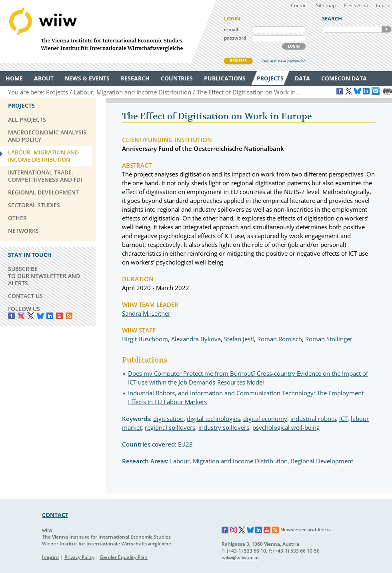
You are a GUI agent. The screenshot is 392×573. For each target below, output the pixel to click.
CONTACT (55, 515)
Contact (299, 5)
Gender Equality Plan (124, 557)
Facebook (11, 316)
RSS (69, 316)
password (235, 38)
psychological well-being (286, 427)
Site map (326, 5)
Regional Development (322, 461)
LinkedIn (50, 316)
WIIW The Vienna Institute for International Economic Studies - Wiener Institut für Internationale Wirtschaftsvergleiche (108, 31)
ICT (343, 419)
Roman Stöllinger (329, 339)
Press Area (356, 5)
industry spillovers (224, 427)
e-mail (231, 29)
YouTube (59, 316)
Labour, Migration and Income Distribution (229, 461)
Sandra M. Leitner (146, 313)
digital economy (265, 419)
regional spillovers (170, 427)
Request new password (283, 61)
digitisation (168, 419)
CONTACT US (25, 296)
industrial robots (313, 419)
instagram (21, 316)
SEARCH (386, 29)
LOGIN (294, 46)
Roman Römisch (280, 339)
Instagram (234, 530)
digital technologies (213, 419)
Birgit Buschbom (145, 339)
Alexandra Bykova (196, 339)
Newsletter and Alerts (306, 530)
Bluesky (40, 316)
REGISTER (238, 61)
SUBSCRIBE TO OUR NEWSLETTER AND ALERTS (44, 276)
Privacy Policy (79, 557)
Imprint (384, 5)
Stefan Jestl (239, 339)
